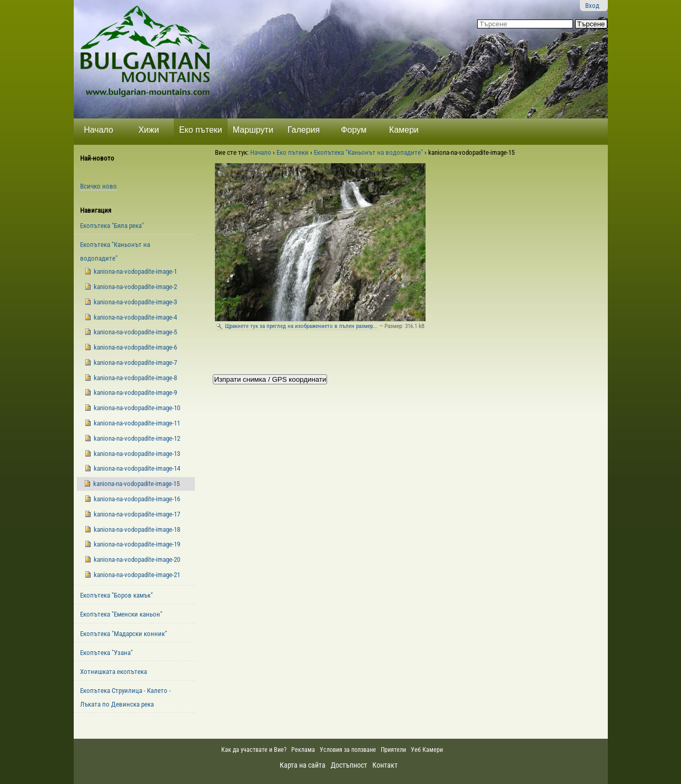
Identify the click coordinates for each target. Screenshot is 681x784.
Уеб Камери (428, 750)
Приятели (393, 750)
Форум (354, 130)
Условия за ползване (348, 750)
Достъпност (349, 765)
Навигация (96, 210)
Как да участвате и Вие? (254, 750)
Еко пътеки (201, 130)
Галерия (304, 130)
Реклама (303, 750)
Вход (592, 6)
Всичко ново (98, 186)
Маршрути (253, 130)
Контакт (385, 765)
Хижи (149, 130)
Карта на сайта (303, 765)
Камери (404, 130)
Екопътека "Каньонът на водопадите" (368, 152)
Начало (98, 130)
